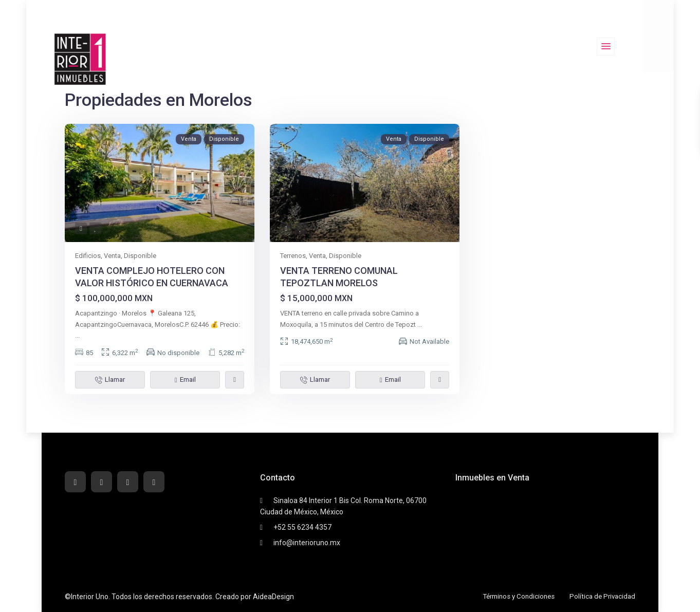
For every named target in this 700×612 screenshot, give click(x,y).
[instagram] (154, 482)
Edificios (88, 256)
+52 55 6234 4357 (302, 527)
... (77, 335)
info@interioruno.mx (307, 543)
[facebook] (75, 482)
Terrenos (293, 256)
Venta (112, 256)
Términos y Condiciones (513, 596)
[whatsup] (102, 482)
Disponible (140, 256)
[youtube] (128, 482)
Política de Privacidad (601, 596)
